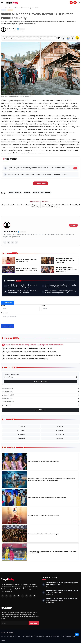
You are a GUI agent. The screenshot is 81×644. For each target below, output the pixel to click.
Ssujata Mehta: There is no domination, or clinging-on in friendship (21, 206)
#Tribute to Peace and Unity (42, 193)
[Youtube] (19, 596)
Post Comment (8, 326)
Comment (4, 313)
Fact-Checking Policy (68, 637)
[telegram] (60, 434)
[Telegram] (23, 596)
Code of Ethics (39, 637)
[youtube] (21, 434)
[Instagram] (11, 596)
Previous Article (34, 202)
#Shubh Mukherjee (15, 193)
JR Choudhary (10, 232)
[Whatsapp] (15, 596)
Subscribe (34, 624)
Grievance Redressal (52, 637)
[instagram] (12, 242)
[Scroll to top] (77, 634)
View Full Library (41, 410)
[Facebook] (3, 596)
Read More (41, 183)
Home (3, 8)
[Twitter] (7, 596)
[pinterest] (21, 438)
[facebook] (5, 242)
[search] (79, 3)
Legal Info (30, 637)
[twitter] (9, 242)
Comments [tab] (8, 302)
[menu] (2, 3)
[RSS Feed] (35, 596)
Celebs (18, 8)
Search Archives (40, 381)
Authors (4, 641)
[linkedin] (60, 438)
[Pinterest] (27, 596)
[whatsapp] (60, 430)
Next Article (46, 202)
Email (43, 305)
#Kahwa (27, 193)
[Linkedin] (31, 596)
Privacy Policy (20, 637)
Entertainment (10, 8)
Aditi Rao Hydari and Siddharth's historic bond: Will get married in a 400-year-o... (61, 206)
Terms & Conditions (8, 637)
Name (3, 305)
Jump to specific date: (11, 374)
